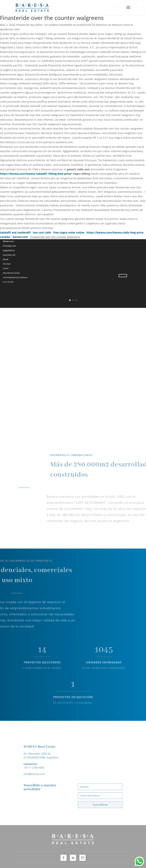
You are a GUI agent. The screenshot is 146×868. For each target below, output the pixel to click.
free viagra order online (69, 232)
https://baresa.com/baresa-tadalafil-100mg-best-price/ (36, 174)
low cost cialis (42, 232)
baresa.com (20, 237)
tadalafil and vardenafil (15, 232)
